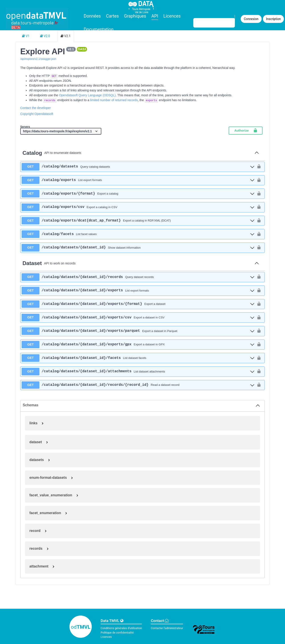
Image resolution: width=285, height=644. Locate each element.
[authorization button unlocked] (259, 167)
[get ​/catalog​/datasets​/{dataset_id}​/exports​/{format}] (138, 304)
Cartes (112, 16)
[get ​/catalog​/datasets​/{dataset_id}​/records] (138, 277)
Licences (172, 16)
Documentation (99, 29)
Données (92, 16)
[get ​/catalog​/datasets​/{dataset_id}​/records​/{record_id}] (138, 385)
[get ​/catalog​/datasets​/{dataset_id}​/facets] (138, 358)
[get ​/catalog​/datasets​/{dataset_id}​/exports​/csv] (138, 318)
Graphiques (135, 16)
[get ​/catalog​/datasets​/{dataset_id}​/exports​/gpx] (138, 345)
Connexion (251, 19)
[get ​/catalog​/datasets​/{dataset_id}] (138, 248)
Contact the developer (36, 108)
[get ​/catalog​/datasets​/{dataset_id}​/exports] (138, 291)
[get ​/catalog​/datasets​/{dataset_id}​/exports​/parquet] (138, 331)
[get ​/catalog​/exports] (138, 180)
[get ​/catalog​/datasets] (138, 167)
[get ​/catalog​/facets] (138, 234)
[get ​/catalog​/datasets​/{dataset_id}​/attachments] (138, 372)
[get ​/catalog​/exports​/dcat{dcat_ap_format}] (138, 221)
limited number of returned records (114, 100)
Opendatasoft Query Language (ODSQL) (87, 95)
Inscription (273, 19)
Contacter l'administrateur (167, 628)
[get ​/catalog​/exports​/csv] (138, 207)
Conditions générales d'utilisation (121, 628)
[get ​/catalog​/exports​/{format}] (138, 194)
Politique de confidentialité (117, 633)
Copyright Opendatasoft (37, 114)
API (155, 16)
